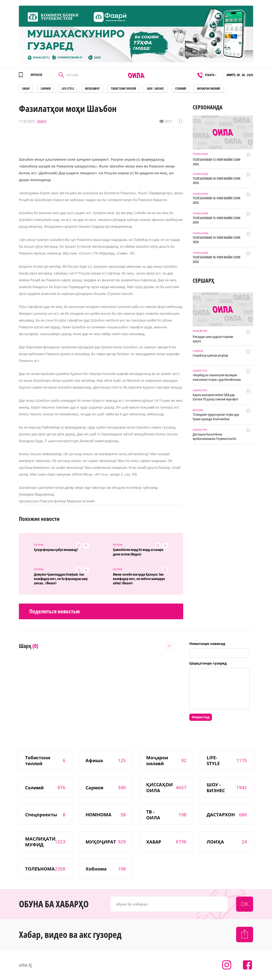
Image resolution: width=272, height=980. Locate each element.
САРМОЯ (46, 89)
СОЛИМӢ (181, 89)
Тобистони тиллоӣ (123, 89)
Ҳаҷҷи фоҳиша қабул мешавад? (56, 550)
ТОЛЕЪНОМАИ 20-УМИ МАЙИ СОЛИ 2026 (216, 181)
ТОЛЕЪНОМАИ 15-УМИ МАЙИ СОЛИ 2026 (216, 220)
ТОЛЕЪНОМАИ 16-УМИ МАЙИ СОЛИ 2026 (216, 200)
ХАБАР (26, 89)
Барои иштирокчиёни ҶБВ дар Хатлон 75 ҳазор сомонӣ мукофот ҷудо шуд (216, 397)
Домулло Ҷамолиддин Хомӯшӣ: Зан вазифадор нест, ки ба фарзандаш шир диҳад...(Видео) (61, 578)
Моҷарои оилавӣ (209, 89)
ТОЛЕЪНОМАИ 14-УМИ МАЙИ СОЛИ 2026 (216, 240)
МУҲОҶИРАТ (92, 89)
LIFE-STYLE (68, 89)
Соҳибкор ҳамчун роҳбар (210, 355)
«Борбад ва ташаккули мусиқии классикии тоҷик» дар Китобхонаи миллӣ (217, 377)
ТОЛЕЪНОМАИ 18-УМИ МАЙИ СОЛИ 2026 (216, 259)
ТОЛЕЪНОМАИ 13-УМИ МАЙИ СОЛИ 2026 (216, 162)
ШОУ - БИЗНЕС (156, 89)
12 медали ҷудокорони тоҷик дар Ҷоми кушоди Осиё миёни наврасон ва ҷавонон (216, 417)
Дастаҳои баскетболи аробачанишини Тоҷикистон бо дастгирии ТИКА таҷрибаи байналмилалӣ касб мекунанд (214, 437)
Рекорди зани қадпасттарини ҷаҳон (213, 339)
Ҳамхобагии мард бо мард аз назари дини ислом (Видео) (138, 552)
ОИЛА (42, 121)
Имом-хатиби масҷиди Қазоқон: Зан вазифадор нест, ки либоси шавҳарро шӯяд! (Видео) (139, 578)
